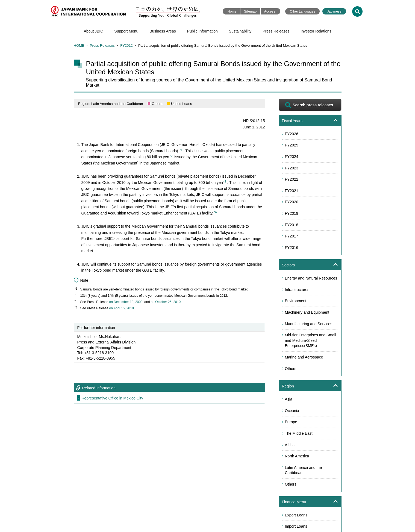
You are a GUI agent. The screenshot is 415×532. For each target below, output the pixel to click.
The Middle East (299, 433)
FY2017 (292, 236)
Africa (290, 445)
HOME (79, 45)
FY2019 (292, 213)
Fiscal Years (292, 121)
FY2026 (292, 134)
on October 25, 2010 (166, 302)
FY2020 (292, 202)
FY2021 (292, 191)
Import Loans (296, 526)
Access (270, 11)
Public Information (202, 31)
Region (288, 386)
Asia (289, 399)
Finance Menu (294, 502)
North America (297, 456)
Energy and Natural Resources (311, 278)
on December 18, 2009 (126, 302)
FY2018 (292, 225)
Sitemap (250, 11)
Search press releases (313, 105)
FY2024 (292, 157)
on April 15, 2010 (122, 308)
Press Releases (276, 31)
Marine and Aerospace (304, 357)
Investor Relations (316, 31)
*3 (225, 182)
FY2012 (126, 45)
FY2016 (292, 248)
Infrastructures (297, 290)
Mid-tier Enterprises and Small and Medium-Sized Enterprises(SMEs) (311, 340)
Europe (291, 422)
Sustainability (240, 31)
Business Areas (163, 31)
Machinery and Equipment (307, 312)
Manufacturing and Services (309, 324)
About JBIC (94, 31)
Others (291, 369)
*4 (215, 212)
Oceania (292, 411)
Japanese (334, 11)
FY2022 (292, 179)
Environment (296, 301)
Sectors (288, 265)
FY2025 (292, 145)
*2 (171, 156)
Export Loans (296, 515)
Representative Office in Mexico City (112, 398)
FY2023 (292, 168)
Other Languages (303, 11)
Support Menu (126, 31)
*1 (181, 150)
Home (232, 11)
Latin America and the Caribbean (303, 470)
